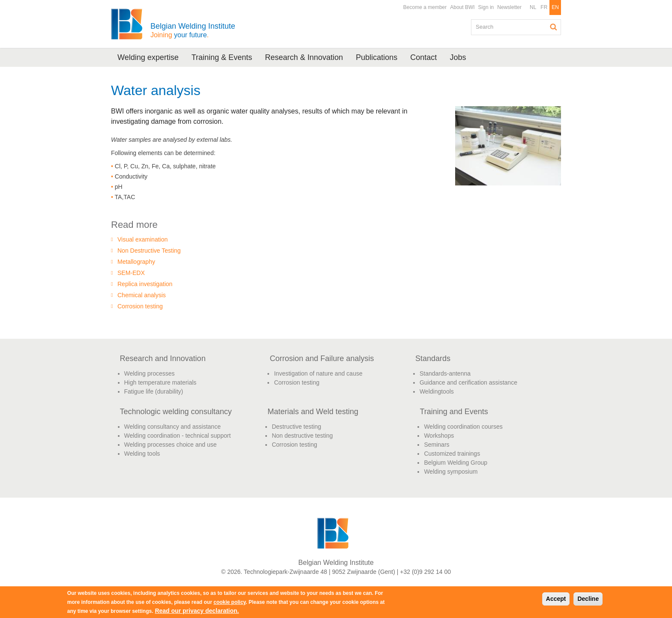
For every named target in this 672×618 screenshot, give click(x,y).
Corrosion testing (140, 306)
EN (555, 7)
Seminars (436, 445)
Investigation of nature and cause (318, 373)
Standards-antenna (445, 373)
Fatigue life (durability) (154, 391)
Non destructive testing (302, 436)
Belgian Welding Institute (193, 30)
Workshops (439, 436)
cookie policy (229, 602)
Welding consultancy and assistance (172, 427)
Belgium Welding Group (456, 463)
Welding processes (150, 373)
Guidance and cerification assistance (468, 382)
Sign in (486, 7)
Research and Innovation (163, 358)
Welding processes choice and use (171, 445)
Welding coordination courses (463, 427)
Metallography (136, 262)
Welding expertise (148, 57)
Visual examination (142, 239)
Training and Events (454, 412)
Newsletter (509, 7)
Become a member (425, 7)
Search (554, 27)
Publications (376, 57)
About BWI (462, 7)
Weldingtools (437, 391)
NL (533, 7)
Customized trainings (452, 454)
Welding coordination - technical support (178, 436)
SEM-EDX (131, 273)
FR (544, 7)
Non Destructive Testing (149, 251)
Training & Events (222, 57)
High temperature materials (160, 382)
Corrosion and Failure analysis (322, 358)
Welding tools (142, 454)
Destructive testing (296, 427)
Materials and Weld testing (313, 412)
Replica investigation (145, 284)
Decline (588, 599)
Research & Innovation (304, 57)
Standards (433, 358)
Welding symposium (451, 472)
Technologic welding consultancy (176, 412)
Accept (556, 599)
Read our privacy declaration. (197, 611)
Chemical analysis (142, 295)
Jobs (458, 57)
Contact (423, 57)
